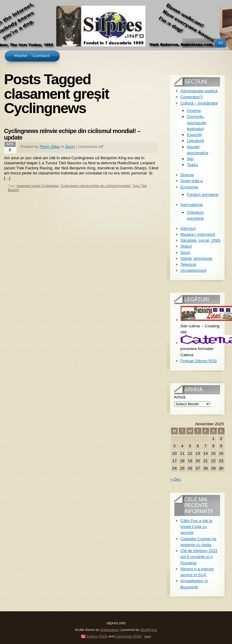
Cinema (194, 111)
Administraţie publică (199, 91)
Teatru (192, 165)
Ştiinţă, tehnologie (196, 258)
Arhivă (180, 397)
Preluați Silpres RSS (199, 361)
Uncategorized (193, 270)
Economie (189, 187)
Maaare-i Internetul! (198, 234)
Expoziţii (194, 135)
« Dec (176, 479)
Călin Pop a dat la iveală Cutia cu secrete (196, 527)
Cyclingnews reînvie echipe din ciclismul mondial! (96, 186)
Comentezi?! (192, 97)
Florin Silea (50, 147)
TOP (148, 637)
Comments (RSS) (128, 636)
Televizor (188, 264)
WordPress (149, 630)
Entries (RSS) (97, 636)
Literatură (195, 141)
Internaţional (192, 205)
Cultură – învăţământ (199, 103)
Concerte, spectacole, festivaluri (197, 123)
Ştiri (190, 159)
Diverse (187, 175)
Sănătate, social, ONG (200, 240)
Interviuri (188, 228)
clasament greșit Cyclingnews (37, 186)
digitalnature (110, 630)
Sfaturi (186, 246)
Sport (70, 147)
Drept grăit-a (192, 181)
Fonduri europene (203, 194)
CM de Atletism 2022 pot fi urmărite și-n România (199, 557)
